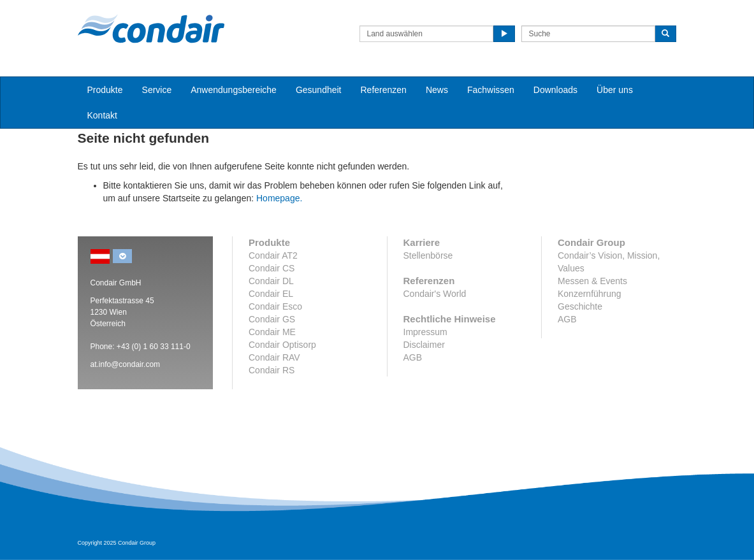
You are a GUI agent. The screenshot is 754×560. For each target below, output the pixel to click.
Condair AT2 (273, 255)
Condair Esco (275, 306)
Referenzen (384, 90)
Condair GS (272, 319)
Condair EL (271, 294)
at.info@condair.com (126, 364)
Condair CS (272, 268)
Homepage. (279, 198)
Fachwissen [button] (491, 90)
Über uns (615, 90)
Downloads (555, 90)
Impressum (425, 332)
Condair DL (271, 281)
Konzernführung (590, 294)
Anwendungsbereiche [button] (234, 90)
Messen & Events (592, 281)
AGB (413, 357)
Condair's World (435, 294)
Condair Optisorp (282, 345)
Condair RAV (274, 357)
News (437, 90)
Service (157, 90)
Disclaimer (424, 345)
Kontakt (102, 115)
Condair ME (272, 332)
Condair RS (272, 370)
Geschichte (580, 306)
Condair (151, 29)
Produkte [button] (105, 90)
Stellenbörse (428, 255)
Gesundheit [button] (319, 90)
